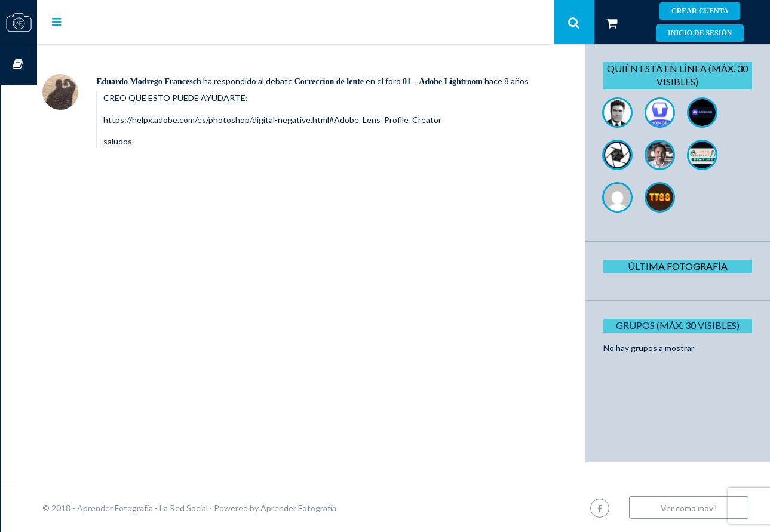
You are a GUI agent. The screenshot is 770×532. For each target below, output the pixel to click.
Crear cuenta (700, 11)
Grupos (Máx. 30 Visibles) (682, 325)
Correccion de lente (366, 82)
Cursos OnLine (19, 65)
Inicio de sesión (700, 33)
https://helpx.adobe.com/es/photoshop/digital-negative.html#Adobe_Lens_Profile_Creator (309, 132)
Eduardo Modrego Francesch (185, 82)
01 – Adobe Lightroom (479, 82)
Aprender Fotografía (335, 508)
